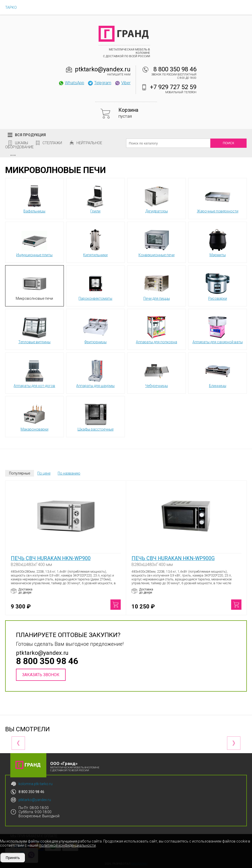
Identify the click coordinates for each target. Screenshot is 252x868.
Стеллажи (52, 143)
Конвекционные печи (157, 242)
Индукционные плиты (34, 242)
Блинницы (218, 373)
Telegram (99, 83)
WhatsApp (71, 83)
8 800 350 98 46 (175, 69)
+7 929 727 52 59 (173, 87)
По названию (69, 473)
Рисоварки (218, 286)
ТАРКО (11, 7)
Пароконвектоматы (95, 286)
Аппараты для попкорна (157, 329)
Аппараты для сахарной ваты (218, 329)
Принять (13, 858)
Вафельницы (34, 198)
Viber (123, 83)
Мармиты (218, 242)
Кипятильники (95, 242)
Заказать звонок (41, 675)
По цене (44, 473)
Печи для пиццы (157, 286)
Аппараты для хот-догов (34, 373)
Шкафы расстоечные (95, 416)
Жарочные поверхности (218, 198)
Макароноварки (34, 416)
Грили (95, 198)
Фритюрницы (95, 329)
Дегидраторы (157, 198)
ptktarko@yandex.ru (103, 69)
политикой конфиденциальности (67, 845)
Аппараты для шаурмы (95, 373)
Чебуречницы (157, 373)
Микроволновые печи (34, 286)
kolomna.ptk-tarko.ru (36, 784)
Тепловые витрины (34, 329)
